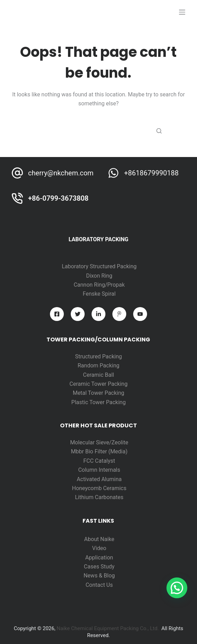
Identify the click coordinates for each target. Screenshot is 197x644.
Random (89, 365)
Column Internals (99, 470)
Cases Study (99, 567)
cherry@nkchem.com (61, 173)
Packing (109, 365)
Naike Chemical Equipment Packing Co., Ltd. (108, 628)
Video (99, 548)
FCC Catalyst (99, 461)
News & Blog (99, 576)
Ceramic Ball (98, 375)
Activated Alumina (99, 479)
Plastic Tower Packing (99, 402)
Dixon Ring (99, 276)
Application (99, 558)
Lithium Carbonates (99, 497)
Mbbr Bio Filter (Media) (99, 451)
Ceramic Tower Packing (98, 384)
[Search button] (159, 131)
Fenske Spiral (99, 294)
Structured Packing (98, 356)
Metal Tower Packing (99, 393)
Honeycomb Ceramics (99, 488)
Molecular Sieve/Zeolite (99, 442)
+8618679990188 (151, 173)
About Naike (99, 539)
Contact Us (99, 585)
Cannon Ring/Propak (99, 285)
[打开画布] (182, 12)
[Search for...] (98, 131)
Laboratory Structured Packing (99, 266)
